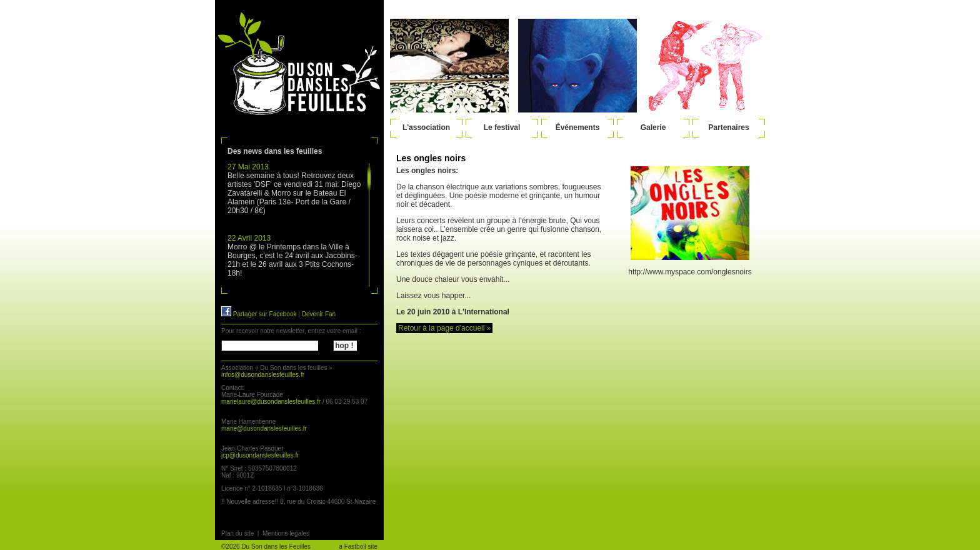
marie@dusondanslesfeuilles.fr (264, 428)
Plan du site (237, 533)
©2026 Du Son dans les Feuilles (266, 547)
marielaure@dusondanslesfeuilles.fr (271, 402)
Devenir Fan (319, 314)
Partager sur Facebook (259, 314)
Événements (578, 127)
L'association (426, 127)
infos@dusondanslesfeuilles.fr (263, 375)
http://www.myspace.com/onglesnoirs (690, 272)
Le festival (502, 127)
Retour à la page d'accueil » (444, 328)
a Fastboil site (358, 547)
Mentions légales (286, 533)
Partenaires (728, 127)
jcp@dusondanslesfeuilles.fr (260, 455)
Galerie (653, 127)
